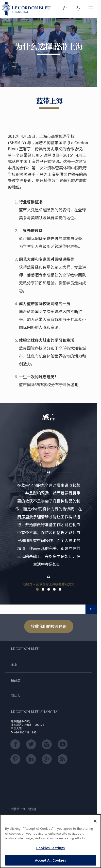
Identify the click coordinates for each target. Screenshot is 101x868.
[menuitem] (65, 9)
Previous (10, 507)
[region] (50, 841)
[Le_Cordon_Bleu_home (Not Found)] (28, 9)
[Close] (95, 821)
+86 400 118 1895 (25, 732)
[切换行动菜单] (91, 9)
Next (87, 507)
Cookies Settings (50, 848)
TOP (91, 609)
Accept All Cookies (50, 860)
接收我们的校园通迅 (49, 626)
